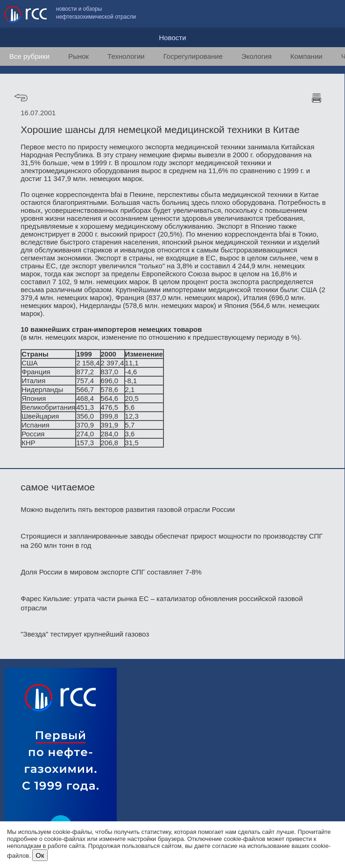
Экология (257, 56)
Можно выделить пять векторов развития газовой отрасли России (128, 509)
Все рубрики (29, 56)
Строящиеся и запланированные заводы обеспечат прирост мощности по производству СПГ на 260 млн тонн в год (172, 541)
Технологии (126, 56)
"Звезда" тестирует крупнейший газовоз (85, 634)
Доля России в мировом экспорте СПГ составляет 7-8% (111, 572)
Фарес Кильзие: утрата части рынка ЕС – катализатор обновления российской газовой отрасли (162, 603)
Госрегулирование (193, 56)
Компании (306, 56)
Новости (172, 38)
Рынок (78, 56)
